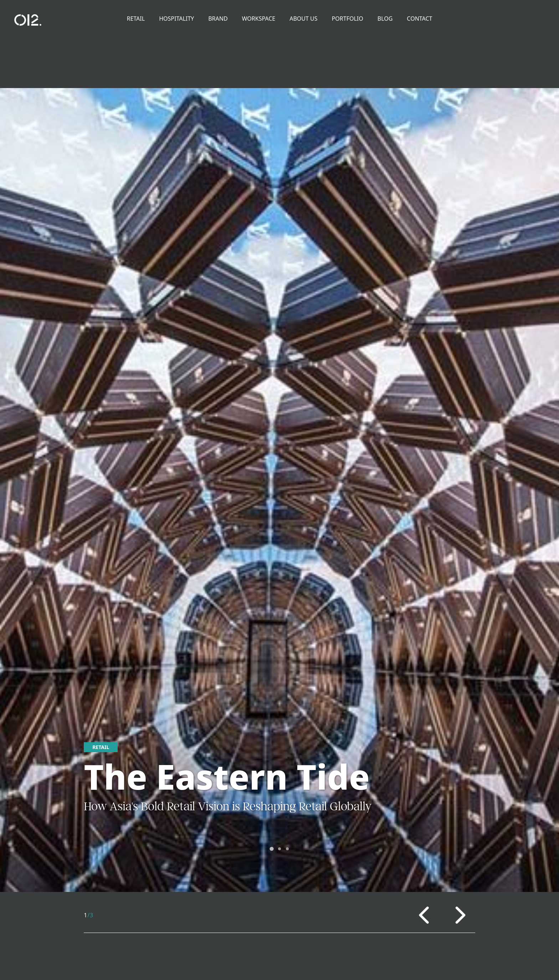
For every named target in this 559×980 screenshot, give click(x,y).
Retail (136, 19)
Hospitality (176, 19)
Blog (385, 19)
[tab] (271, 849)
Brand (218, 19)
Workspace (259, 19)
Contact (419, 19)
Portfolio (348, 19)
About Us (303, 19)
